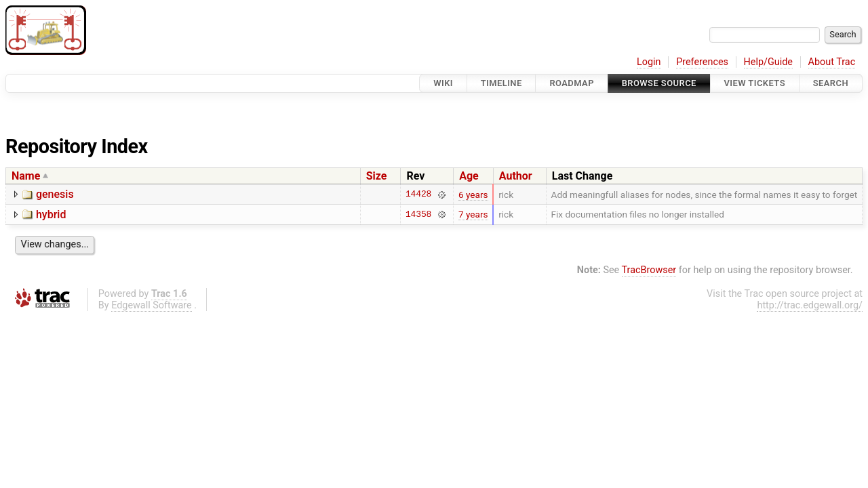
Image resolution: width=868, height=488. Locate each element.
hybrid (51, 215)
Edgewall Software (152, 305)
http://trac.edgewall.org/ (810, 305)
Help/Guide (768, 62)
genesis (55, 194)
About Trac (832, 62)
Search (831, 83)
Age (469, 176)
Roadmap (572, 83)
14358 (418, 214)
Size (377, 176)
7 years (473, 214)
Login (649, 62)
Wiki (443, 83)
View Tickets (755, 83)
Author (516, 176)
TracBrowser (649, 270)
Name (26, 176)
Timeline (501, 83)
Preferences (702, 62)
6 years (473, 195)
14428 (418, 195)
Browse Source (659, 83)
